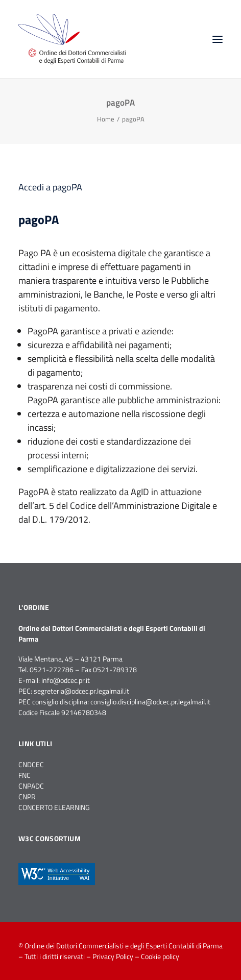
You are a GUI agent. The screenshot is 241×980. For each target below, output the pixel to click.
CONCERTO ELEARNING (54, 807)
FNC (25, 775)
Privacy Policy (113, 956)
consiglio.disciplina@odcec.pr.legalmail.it (150, 702)
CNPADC (31, 786)
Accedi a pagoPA (50, 187)
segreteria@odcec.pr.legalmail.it (81, 691)
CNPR (27, 797)
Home (106, 119)
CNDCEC (31, 764)
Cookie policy (160, 956)
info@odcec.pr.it (66, 680)
